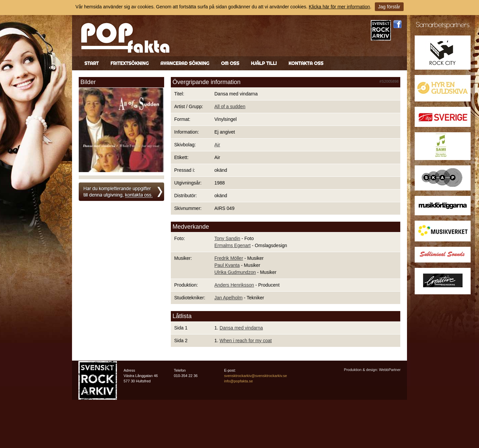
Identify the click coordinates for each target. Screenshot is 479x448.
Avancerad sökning (185, 63)
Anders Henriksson (234, 285)
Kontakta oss (306, 63)
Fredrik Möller (229, 258)
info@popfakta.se (238, 381)
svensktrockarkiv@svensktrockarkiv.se (256, 376)
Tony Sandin (227, 238)
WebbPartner (390, 370)
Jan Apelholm (228, 298)
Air (217, 145)
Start (92, 63)
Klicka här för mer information (339, 7)
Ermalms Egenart (232, 245)
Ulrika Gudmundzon (235, 272)
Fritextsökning (130, 63)
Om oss (230, 63)
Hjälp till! (264, 63)
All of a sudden (230, 106)
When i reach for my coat (246, 341)
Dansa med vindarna (241, 328)
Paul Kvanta (227, 265)
